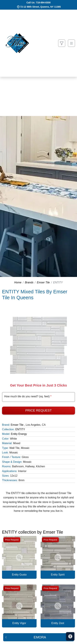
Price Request (38, 410)
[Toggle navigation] (71, 43)
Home (18, 282)
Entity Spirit (58, 575)
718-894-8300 (43, 3)
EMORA (40, 637)
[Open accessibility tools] (70, 636)
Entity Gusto (19, 575)
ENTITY (20, 429)
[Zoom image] (19, 557)
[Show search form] (62, 43)
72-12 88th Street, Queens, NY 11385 (41, 7)
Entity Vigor (19, 623)
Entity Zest (58, 623)
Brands (29, 282)
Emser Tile (43, 282)
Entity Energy (19, 434)
